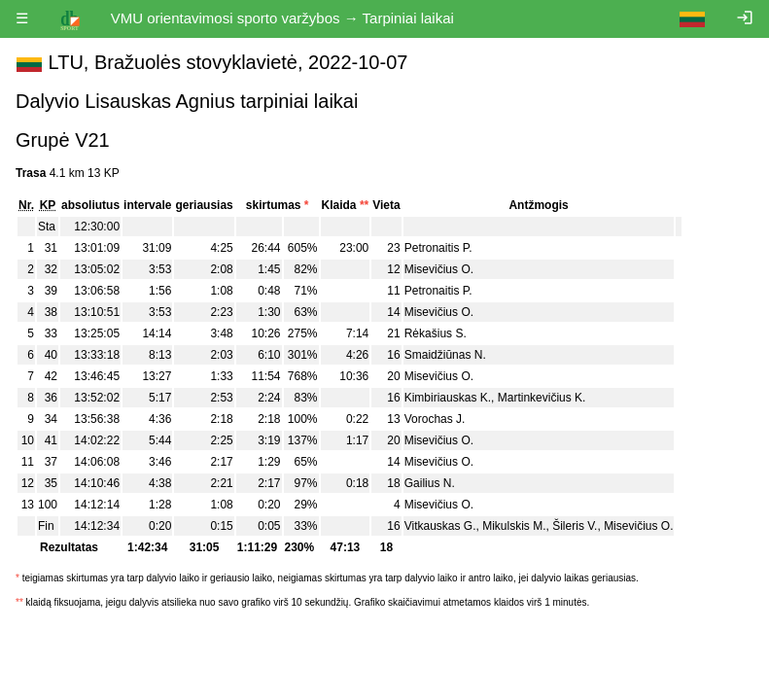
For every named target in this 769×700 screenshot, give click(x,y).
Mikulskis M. (514, 526)
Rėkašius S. (436, 333)
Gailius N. (430, 483)
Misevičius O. (439, 269)
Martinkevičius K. (542, 398)
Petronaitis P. (438, 248)
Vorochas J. (435, 419)
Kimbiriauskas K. (448, 398)
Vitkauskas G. (440, 526)
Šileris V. (575, 526)
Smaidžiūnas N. (445, 355)
